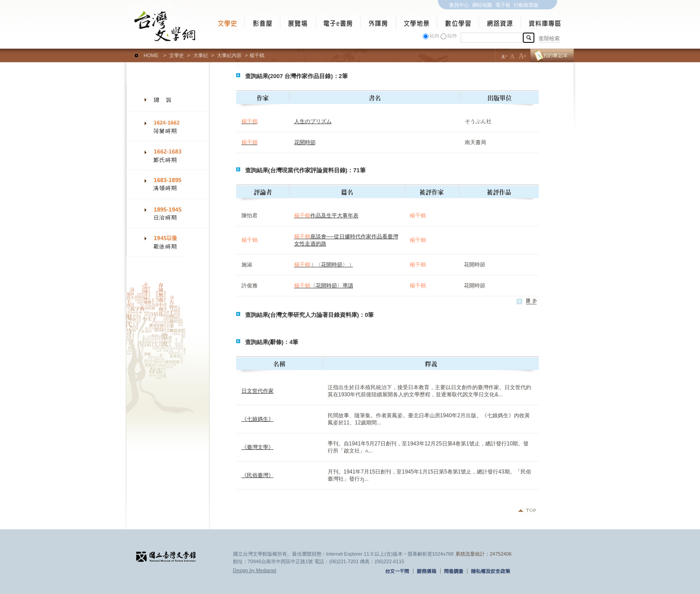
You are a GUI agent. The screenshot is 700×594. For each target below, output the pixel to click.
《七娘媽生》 (258, 419)
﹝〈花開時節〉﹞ (324, 265)
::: (128, 51)
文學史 (177, 55)
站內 (434, 36)
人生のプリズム (313, 121)
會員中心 (459, 5)
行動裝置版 (526, 5)
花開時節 (305, 142)
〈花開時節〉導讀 (324, 286)
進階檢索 (549, 38)
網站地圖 (482, 5)
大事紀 (201, 55)
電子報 (503, 5)
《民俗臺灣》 (258, 475)
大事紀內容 (229, 55)
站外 (452, 36)
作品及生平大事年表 (326, 216)
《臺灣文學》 (258, 447)
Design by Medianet (255, 570)
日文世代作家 (258, 391)
